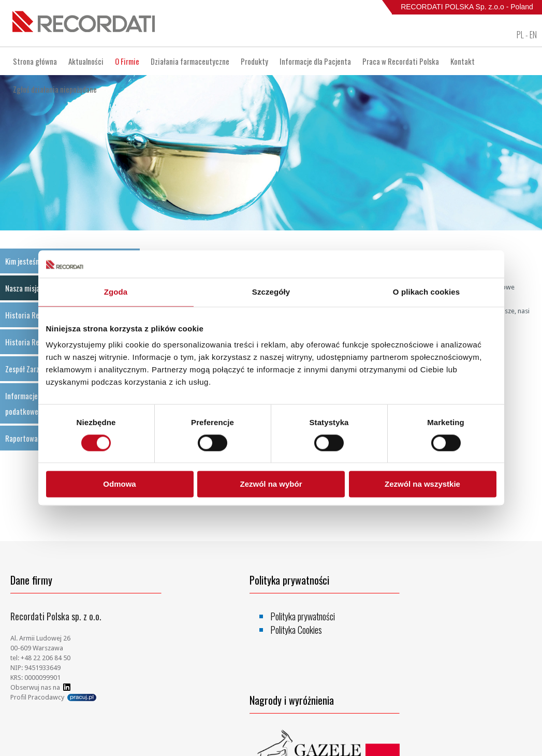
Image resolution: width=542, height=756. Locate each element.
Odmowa (119, 484)
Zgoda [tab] (116, 292)
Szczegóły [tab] (271, 292)
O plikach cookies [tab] (426, 292)
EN (533, 35)
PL (520, 35)
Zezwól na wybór (271, 484)
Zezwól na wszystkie (422, 484)
